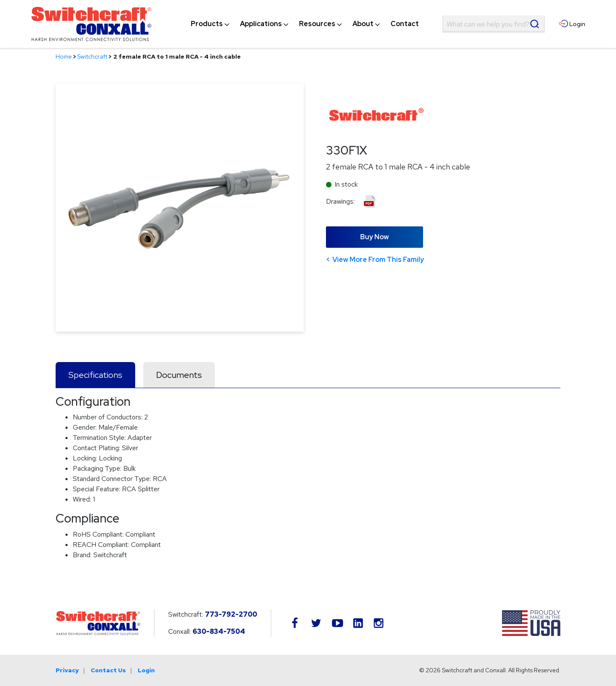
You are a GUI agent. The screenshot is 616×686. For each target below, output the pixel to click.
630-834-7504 (219, 631)
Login (146, 670)
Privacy (67, 670)
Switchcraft (92, 56)
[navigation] (305, 24)
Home (64, 56)
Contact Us (108, 670)
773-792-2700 (231, 614)
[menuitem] (207, 24)
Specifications (95, 375)
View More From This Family (378, 260)
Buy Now (375, 237)
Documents (179, 375)
